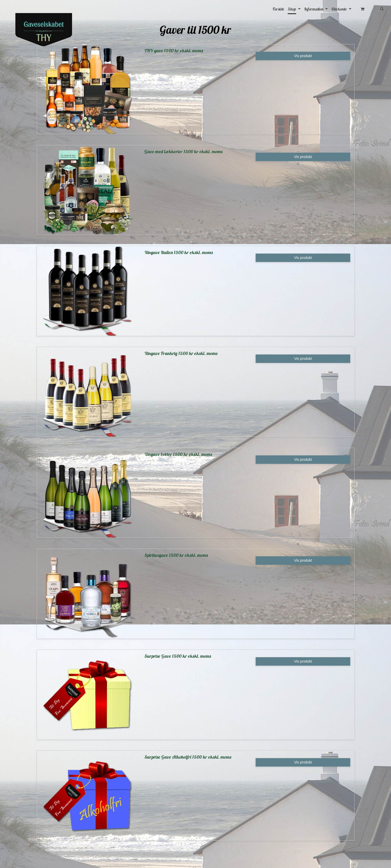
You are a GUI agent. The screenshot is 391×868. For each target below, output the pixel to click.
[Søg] (380, 8)
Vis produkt (303, 56)
